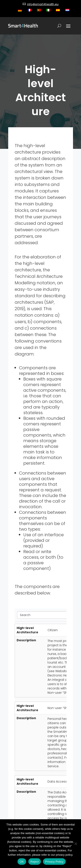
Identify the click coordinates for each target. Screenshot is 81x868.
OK (22, 862)
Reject (35, 862)
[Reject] (76, 844)
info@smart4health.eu (43, 4)
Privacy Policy (54, 862)
